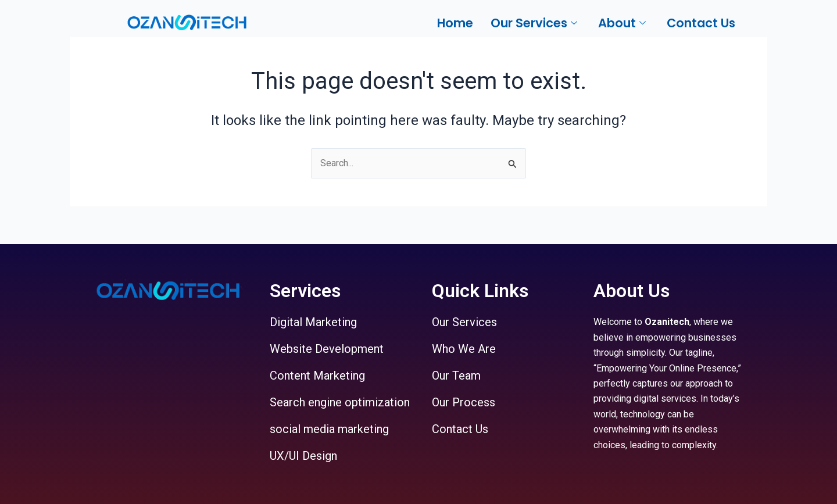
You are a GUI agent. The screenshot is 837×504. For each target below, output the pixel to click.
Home (455, 23)
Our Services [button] (534, 23)
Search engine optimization (340, 402)
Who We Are (464, 349)
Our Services (464, 322)
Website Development (327, 349)
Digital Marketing (313, 322)
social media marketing (329, 429)
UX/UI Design (303, 456)
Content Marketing (317, 376)
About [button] (622, 23)
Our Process (464, 402)
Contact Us (701, 23)
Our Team (456, 376)
